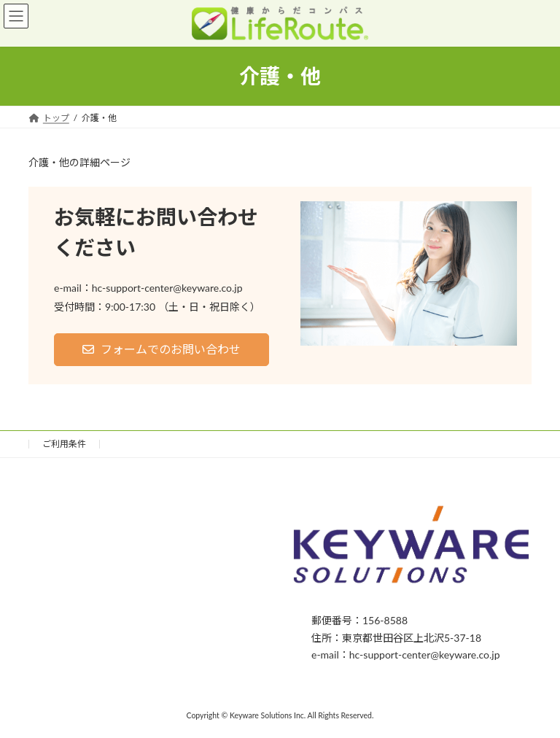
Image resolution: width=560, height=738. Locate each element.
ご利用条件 (64, 444)
